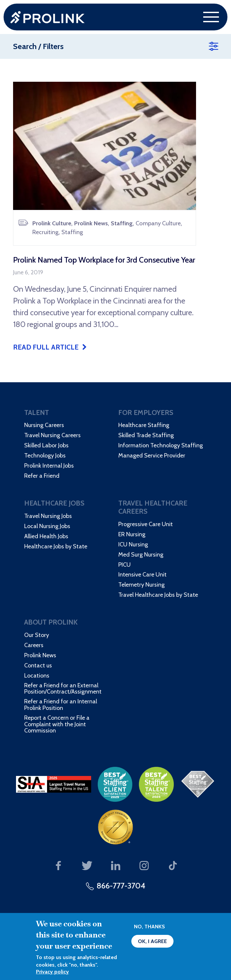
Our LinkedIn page (115, 866)
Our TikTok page (173, 866)
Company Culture (158, 223)
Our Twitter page (87, 866)
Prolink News (91, 223)
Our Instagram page (144, 866)
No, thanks (149, 927)
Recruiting (45, 232)
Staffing (122, 223)
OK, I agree (152, 941)
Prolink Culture (52, 223)
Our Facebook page (58, 866)
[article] (105, 216)
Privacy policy (52, 972)
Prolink (48, 17)
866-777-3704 (121, 886)
